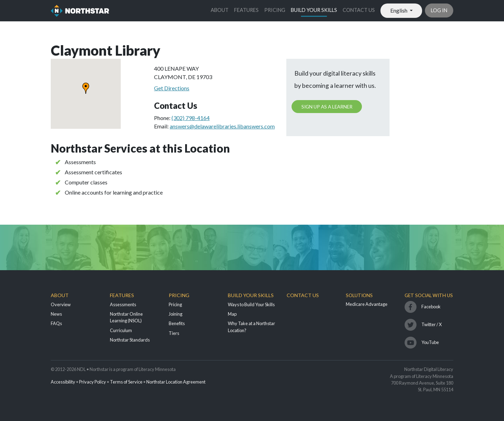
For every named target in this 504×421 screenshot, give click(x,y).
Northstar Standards (130, 340)
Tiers (174, 333)
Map (232, 314)
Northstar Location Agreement (176, 382)
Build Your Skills (314, 10)
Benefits (177, 323)
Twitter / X (432, 324)
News (56, 314)
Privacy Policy (93, 382)
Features (246, 10)
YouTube (430, 342)
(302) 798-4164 (191, 118)
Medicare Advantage (367, 304)
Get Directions (172, 88)
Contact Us (359, 10)
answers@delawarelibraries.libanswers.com (222, 126)
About (220, 10)
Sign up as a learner (327, 107)
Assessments (123, 304)
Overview (61, 304)
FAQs (56, 323)
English (399, 10)
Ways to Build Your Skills (251, 304)
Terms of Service (126, 382)
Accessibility (63, 382)
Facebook (431, 307)
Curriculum (121, 330)
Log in (439, 10)
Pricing (275, 10)
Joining (176, 314)
